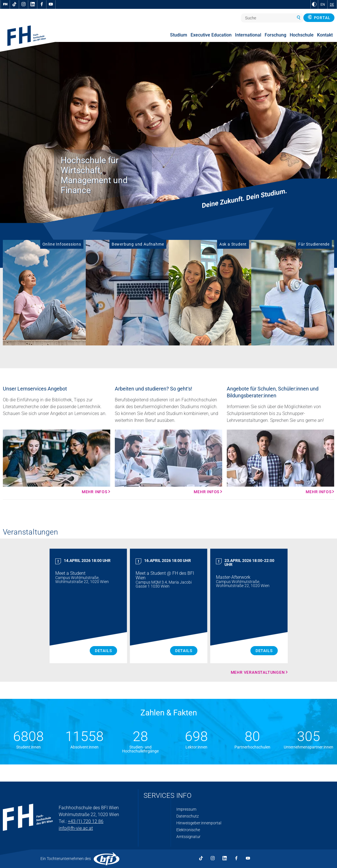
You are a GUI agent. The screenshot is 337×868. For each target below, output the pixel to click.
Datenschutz (188, 816)
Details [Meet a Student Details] (103, 651)
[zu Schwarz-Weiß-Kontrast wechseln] (314, 4)
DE (332, 5)
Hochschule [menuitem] (302, 35)
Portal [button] (319, 17)
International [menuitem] (248, 35)
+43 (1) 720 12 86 (86, 821)
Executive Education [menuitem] (211, 35)
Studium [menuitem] (179, 35)
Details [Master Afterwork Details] (264, 651)
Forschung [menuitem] (275, 35)
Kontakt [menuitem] (325, 35)
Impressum (186, 809)
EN (323, 5)
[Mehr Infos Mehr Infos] (57, 462)
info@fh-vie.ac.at (76, 828)
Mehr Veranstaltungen (258, 672)
